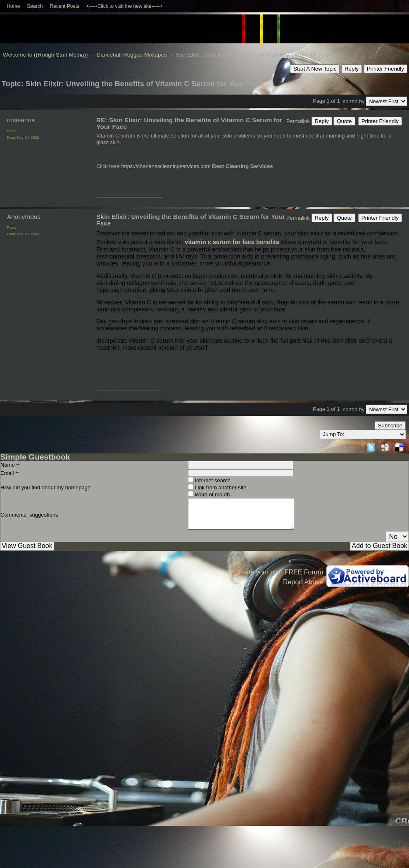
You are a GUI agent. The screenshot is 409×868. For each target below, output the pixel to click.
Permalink (298, 121)
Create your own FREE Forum (279, 572)
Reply (352, 69)
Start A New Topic (315, 69)
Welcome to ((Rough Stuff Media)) (45, 55)
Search (35, 6)
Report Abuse (303, 582)
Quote (344, 121)
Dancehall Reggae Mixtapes (132, 55)
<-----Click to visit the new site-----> (125, 6)
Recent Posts (64, 6)
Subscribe (390, 426)
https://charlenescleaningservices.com (166, 166)
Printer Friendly (385, 69)
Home (13, 6)
